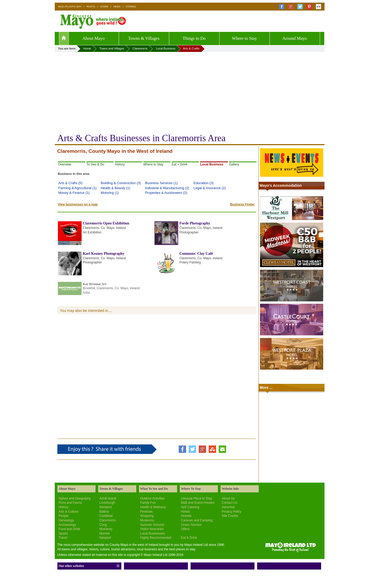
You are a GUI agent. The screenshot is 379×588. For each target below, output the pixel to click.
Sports (63, 533)
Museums (147, 520)
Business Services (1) (161, 183)
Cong (103, 525)
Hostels (186, 516)
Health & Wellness (153, 507)
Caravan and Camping (197, 520)
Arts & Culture (69, 512)
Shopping (147, 516)
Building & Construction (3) (121, 183)
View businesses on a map (78, 204)
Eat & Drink (189, 538)
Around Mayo (295, 38)
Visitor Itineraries (152, 529)
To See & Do (95, 164)
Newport (105, 538)
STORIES (131, 7)
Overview (65, 164)
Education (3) (203, 183)
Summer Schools (152, 525)
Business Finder (242, 204)
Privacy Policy (232, 512)
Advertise (228, 507)
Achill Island (108, 498)
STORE (104, 7)
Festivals (146, 512)
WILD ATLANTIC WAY (70, 7)
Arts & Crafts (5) (71, 183)
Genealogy (66, 520)
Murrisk (105, 533)
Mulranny (106, 529)
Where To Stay (191, 489)
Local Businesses (153, 533)
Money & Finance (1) (74, 193)
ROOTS (91, 7)
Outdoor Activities (153, 498)
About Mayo (94, 38)
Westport (106, 507)
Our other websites (71, 566)
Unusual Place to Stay (197, 498)
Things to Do (194, 38)
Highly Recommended (156, 538)
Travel (63, 538)
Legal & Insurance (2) (210, 188)
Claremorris (108, 520)
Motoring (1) (110, 193)
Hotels (186, 512)
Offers (185, 529)
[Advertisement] (190, 91)
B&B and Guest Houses (198, 503)
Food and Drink (69, 529)
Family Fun (148, 503)
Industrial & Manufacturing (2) (167, 188)
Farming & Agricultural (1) (78, 188)
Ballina (104, 512)
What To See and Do (154, 489)
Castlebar (106, 516)
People (64, 516)
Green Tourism (191, 525)
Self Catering (190, 507)
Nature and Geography (75, 498)
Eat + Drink (180, 164)
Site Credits (230, 516)
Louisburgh (107, 503)
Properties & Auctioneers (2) (166, 193)
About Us (228, 498)
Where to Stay (244, 38)
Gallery (234, 164)
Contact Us (230, 503)
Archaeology (68, 525)
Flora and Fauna (70, 503)
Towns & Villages (144, 38)
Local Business (212, 164)
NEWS (117, 7)
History (120, 164)
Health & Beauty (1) (116, 188)
